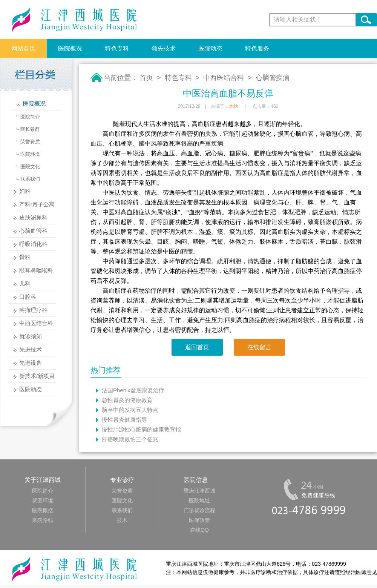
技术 (122, 520)
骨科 (25, 257)
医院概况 (70, 48)
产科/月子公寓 (37, 204)
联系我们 (30, 179)
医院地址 (199, 500)
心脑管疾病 (273, 78)
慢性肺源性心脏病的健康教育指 (141, 429)
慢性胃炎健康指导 (124, 420)
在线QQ (199, 530)
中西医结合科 (36, 323)
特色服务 (257, 48)
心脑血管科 (33, 231)
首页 (146, 78)
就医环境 (43, 500)
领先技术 (164, 48)
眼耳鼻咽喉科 (36, 270)
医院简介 (30, 117)
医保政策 (199, 520)
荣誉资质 (30, 142)
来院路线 (43, 520)
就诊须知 (31, 336)
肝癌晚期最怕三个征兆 (130, 439)
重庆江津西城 (199, 491)
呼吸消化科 (33, 244)
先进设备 (31, 363)
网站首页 (23, 48)
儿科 (25, 284)
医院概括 (43, 510)
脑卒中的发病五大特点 (130, 410)
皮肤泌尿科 (33, 218)
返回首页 (197, 347)
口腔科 (28, 297)
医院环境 (30, 154)
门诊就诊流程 (199, 510)
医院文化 (30, 167)
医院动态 (210, 48)
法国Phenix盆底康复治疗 (133, 390)
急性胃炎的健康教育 (127, 400)
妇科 (25, 191)
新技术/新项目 (37, 376)
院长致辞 (30, 129)
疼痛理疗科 (33, 310)
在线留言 (259, 347)
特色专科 (117, 48)
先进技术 (31, 350)
